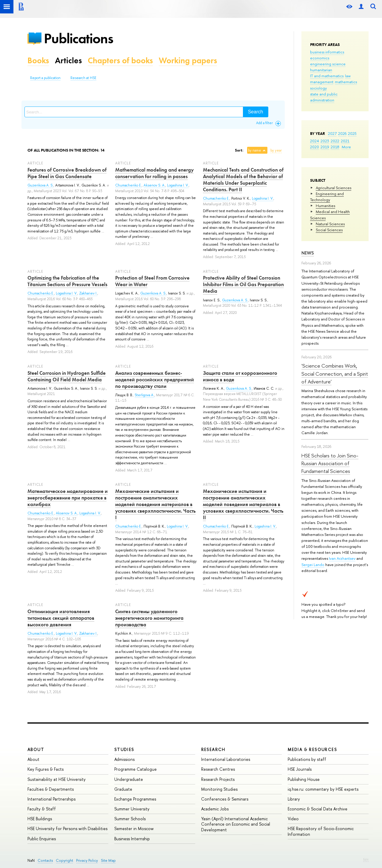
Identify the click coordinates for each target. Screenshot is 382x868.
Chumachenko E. (128, 185)
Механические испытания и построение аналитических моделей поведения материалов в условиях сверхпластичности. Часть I (155, 504)
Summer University (132, 809)
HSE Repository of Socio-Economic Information (321, 831)
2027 (332, 133)
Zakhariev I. (88, 293)
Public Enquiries (42, 839)
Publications (78, 38)
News (308, 253)
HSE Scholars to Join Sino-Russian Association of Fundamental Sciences (330, 463)
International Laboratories (226, 759)
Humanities (325, 206)
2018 (335, 147)
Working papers (188, 60)
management (322, 82)
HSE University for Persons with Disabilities (67, 828)
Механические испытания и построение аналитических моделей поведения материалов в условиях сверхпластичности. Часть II (243, 504)
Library (294, 799)
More (346, 147)
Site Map (108, 860)
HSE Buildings (40, 819)
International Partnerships (51, 799)
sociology (318, 88)
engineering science (328, 64)
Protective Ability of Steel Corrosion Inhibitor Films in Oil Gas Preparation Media (243, 284)
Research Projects (218, 779)
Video (293, 819)
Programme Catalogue (135, 769)
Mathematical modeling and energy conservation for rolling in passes (154, 173)
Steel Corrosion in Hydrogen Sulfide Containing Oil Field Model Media (67, 376)
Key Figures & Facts (46, 769)
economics (320, 58)
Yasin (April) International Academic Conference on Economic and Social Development (236, 824)
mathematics (346, 82)
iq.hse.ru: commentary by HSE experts (323, 789)
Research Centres (218, 769)
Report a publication (45, 78)
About (36, 749)
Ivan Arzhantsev (342, 558)
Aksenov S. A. (154, 185)
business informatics (327, 52)
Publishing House (304, 779)
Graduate (123, 789)
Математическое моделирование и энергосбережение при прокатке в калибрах (68, 498)
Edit (366, 859)
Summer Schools (130, 819)
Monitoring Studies (219, 789)
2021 (345, 141)
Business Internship (132, 839)
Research (213, 749)
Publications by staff (307, 759)
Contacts (45, 860)
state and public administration (324, 97)
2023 (325, 141)
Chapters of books (120, 60)
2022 (335, 141)
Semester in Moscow (134, 828)
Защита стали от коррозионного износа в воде (240, 376)
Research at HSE (83, 78)
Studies (124, 749)
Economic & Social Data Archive (318, 809)
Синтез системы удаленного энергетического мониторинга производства (149, 618)
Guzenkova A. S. (40, 185)
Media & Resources (312, 749)
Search (256, 112)
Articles (68, 60)
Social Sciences (329, 230)
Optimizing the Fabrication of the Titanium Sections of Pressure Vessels (67, 281)
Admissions (124, 759)
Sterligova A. (144, 395)
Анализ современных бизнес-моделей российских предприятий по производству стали (155, 380)
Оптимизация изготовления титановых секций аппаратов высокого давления (61, 618)
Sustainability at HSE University (57, 779)
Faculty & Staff (42, 809)
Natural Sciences (330, 224)
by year (276, 150)
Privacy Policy (87, 860)
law (348, 76)
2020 (315, 147)
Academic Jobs (215, 809)
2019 (325, 147)
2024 (315, 141)
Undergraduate (129, 779)
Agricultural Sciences (334, 188)
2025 (352, 133)
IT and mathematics (327, 76)
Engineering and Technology (327, 197)
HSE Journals (300, 769)
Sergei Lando (313, 565)
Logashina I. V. (178, 185)
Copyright (64, 860)
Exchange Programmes (135, 799)
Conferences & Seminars (225, 799)
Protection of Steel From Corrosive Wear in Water (152, 281)
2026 (342, 133)
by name (255, 150)
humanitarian (321, 70)
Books (38, 60)
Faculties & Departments (51, 789)
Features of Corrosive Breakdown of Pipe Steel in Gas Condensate (67, 173)
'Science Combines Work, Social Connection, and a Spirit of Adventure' (335, 374)
